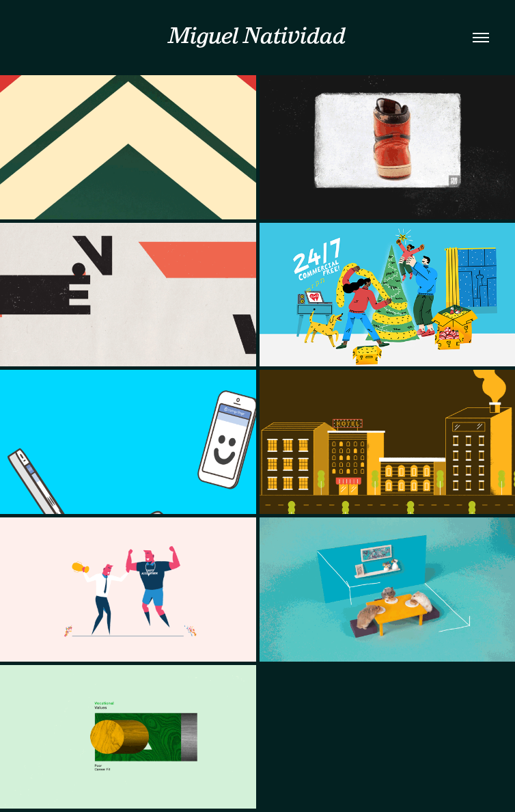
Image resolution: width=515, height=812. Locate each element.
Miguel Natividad (257, 35)
